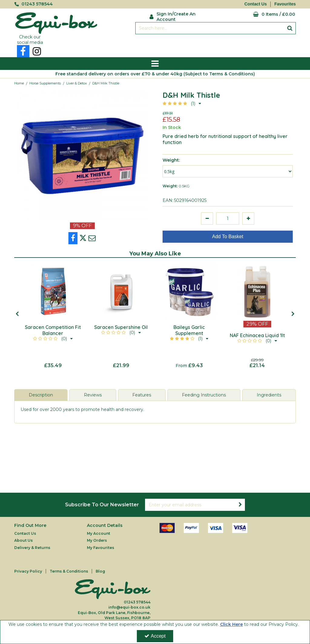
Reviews (93, 395)
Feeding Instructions (204, 395)
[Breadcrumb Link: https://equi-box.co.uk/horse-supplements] (45, 83)
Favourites (285, 4)
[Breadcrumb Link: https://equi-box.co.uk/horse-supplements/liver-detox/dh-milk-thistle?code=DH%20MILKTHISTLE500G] (106, 83)
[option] (53, 316)
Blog (100, 571)
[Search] (210, 28)
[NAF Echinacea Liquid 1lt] (257, 291)
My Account (99, 533)
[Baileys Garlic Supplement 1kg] (189, 291)
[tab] (41, 395)
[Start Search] (290, 28)
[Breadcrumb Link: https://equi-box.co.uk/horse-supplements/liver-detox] (77, 83)
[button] (182, 103)
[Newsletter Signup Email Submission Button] (240, 505)
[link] (23, 51)
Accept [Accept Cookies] (155, 636)
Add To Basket (228, 237)
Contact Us (256, 4)
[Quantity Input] (228, 218)
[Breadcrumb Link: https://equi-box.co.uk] (19, 83)
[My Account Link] (180, 16)
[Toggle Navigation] (155, 64)
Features (142, 395)
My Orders (97, 540)
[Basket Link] (258, 14)
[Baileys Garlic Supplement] (189, 333)
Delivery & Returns (32, 548)
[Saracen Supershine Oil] (121, 291)
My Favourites (101, 548)
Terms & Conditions (69, 571)
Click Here (231, 624)
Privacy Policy (28, 571)
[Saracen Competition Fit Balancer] (53, 291)
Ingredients (269, 395)
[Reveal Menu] (155, 64)
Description (41, 395)
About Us (23, 540)
